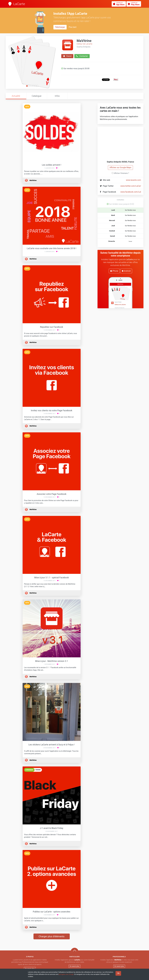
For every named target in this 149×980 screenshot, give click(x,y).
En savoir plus (30, 968)
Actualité (16, 96)
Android (126, 271)
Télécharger (60, 27)
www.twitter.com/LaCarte (131, 186)
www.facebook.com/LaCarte (133, 192)
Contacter (82, 56)
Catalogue (36, 96)
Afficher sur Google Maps (120, 167)
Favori (67, 56)
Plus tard (72, 27)
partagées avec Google (66, 974)
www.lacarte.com (133, 180)
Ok (118, 973)
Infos (57, 96)
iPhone (114, 271)
